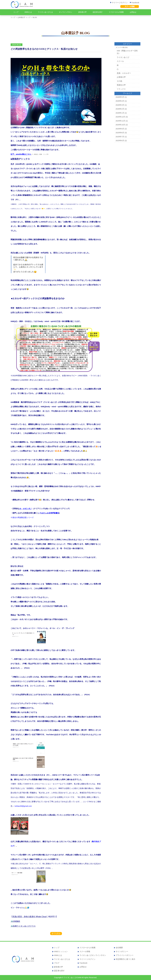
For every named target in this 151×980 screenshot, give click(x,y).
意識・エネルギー (124, 73)
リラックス (121, 89)
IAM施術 (17, 921)
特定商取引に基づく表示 (125, 959)
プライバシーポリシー (125, 955)
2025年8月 (120, 133)
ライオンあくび (123, 57)
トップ (16, 12)
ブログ (57, 963)
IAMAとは (28, 12)
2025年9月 (120, 129)
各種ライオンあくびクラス (24, 926)
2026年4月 (120, 101)
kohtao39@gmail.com (23, 806)
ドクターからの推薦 (116, 12)
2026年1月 (120, 113)
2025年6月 (120, 141)
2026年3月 (120, 105)
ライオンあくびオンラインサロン (93, 955)
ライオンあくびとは (45, 12)
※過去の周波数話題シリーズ (22, 517)
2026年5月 (120, 97)
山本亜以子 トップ (24, 17)
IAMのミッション (61, 951)
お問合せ (133, 12)
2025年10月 (120, 125)
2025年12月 (120, 117)
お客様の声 (121, 77)
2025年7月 (120, 137)
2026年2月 (120, 109)
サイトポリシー (122, 951)
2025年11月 (120, 121)
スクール (120, 61)
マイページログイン (119, 3)
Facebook (135, 3)
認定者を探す (98, 12)
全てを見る (56, 933)
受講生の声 (121, 85)
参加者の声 (82, 12)
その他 (119, 81)
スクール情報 (85, 951)
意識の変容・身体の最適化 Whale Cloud (29, 917)
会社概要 (119, 948)
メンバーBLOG (122, 47)
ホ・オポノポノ (26, 509)
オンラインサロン (66, 12)
